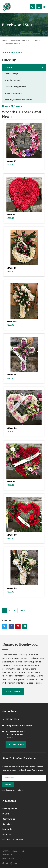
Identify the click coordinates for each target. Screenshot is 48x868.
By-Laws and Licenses (13, 839)
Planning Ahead (10, 809)
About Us (7, 834)
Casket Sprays (11, 74)
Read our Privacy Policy (13, 790)
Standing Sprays (12, 80)
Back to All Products (12, 52)
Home (4, 41)
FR (44, 7)
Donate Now (13, 691)
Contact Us (7, 855)
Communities (9, 819)
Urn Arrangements (13, 93)
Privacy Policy (8, 858)
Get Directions (16, 745)
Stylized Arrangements (15, 87)
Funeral (6, 814)
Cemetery (7, 824)
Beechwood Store (18, 41)
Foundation (8, 829)
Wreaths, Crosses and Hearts (18, 100)
